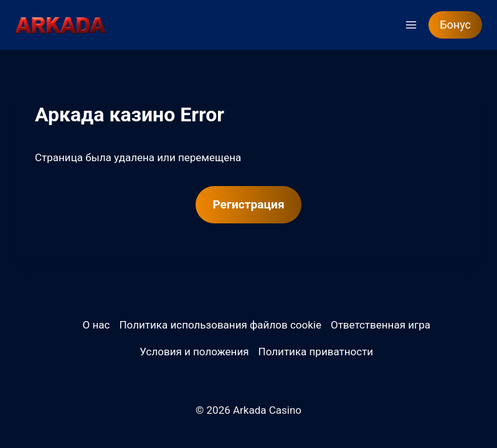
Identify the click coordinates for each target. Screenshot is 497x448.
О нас (97, 325)
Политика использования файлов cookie (220, 325)
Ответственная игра (381, 325)
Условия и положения (194, 352)
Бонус (455, 25)
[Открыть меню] (411, 25)
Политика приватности (316, 352)
